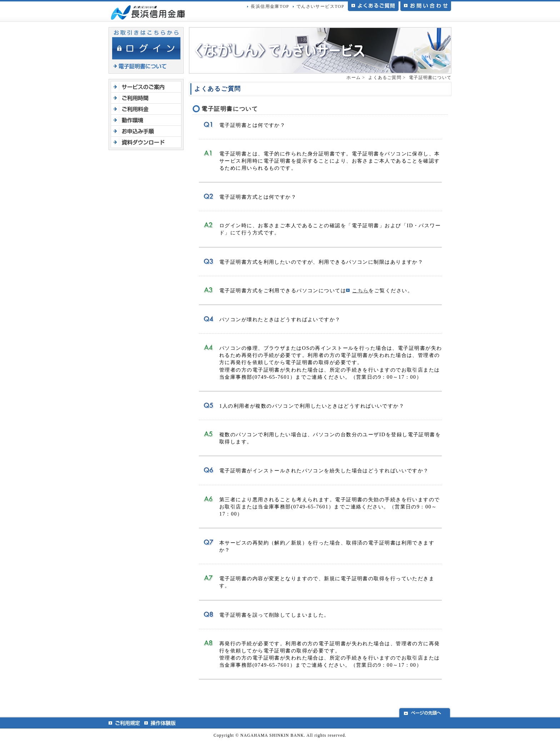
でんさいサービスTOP (320, 6)
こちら (360, 290)
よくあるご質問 (385, 78)
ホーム (354, 78)
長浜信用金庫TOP (270, 6)
